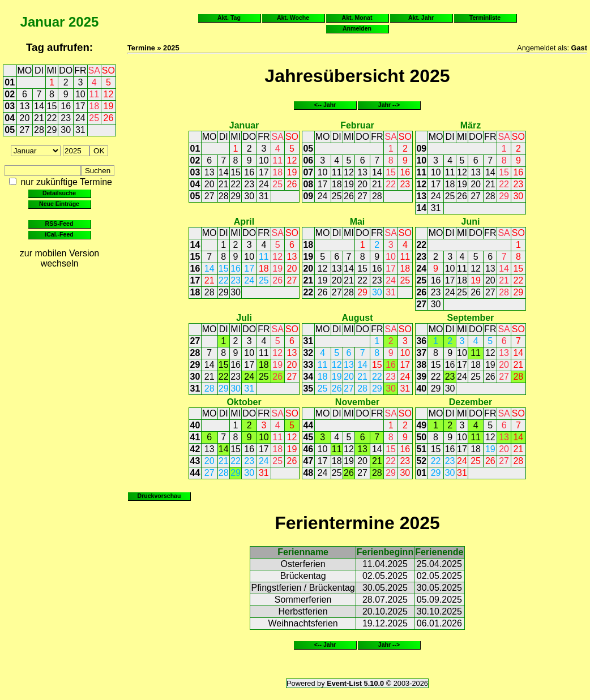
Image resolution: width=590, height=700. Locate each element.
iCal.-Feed (59, 234)
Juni (470, 222)
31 (80, 130)
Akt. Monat (357, 18)
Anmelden (357, 28)
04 (10, 118)
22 (52, 118)
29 (52, 130)
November (357, 402)
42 (195, 449)
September (471, 318)
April (244, 222)
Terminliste (485, 18)
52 (421, 461)
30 (66, 130)
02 (10, 94)
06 (308, 160)
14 (39, 106)
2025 (84, 22)
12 (109, 94)
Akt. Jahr (421, 18)
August (357, 318)
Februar (357, 125)
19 (109, 106)
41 (195, 437)
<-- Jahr (325, 105)
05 (10, 130)
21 (39, 118)
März (471, 125)
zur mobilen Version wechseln (60, 258)
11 (94, 94)
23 (66, 118)
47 (308, 461)
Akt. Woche (293, 18)
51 (421, 449)
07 (308, 172)
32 (308, 353)
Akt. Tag (229, 18)
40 (421, 388)
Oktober (244, 402)
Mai (358, 222)
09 (308, 196)
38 (421, 365)
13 (25, 106)
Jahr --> (389, 105)
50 (421, 437)
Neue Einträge (59, 204)
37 (421, 353)
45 (308, 437)
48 (308, 473)
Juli (244, 318)
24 (80, 118)
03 (10, 106)
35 (308, 388)
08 (308, 184)
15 (52, 106)
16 (66, 106)
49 (421, 425)
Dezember (471, 402)
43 (195, 461)
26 (109, 118)
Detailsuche (59, 193)
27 (25, 130)
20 (25, 118)
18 (94, 106)
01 (10, 82)
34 (308, 377)
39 (421, 377)
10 (80, 94)
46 (308, 449)
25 (94, 118)
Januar (43, 22)
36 (421, 341)
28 (39, 130)
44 (195, 473)
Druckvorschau (159, 496)
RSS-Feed (59, 224)
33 (308, 365)
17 (80, 106)
